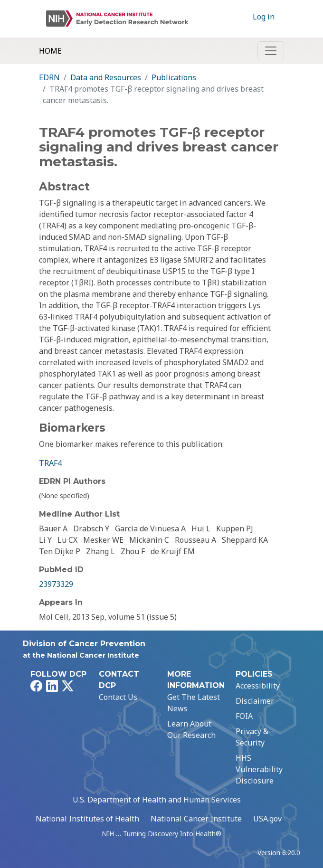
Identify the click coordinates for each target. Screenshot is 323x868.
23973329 (56, 584)
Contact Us (118, 697)
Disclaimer (255, 701)
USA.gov (267, 819)
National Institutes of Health (87, 819)
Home (50, 51)
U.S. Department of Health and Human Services (157, 800)
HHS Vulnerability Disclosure (259, 769)
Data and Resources (106, 77)
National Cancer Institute (196, 819)
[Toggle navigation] (271, 51)
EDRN (49, 77)
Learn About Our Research (191, 729)
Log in (264, 17)
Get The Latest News (194, 703)
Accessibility (258, 686)
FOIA (244, 716)
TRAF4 (50, 463)
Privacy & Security (252, 737)
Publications (174, 77)
